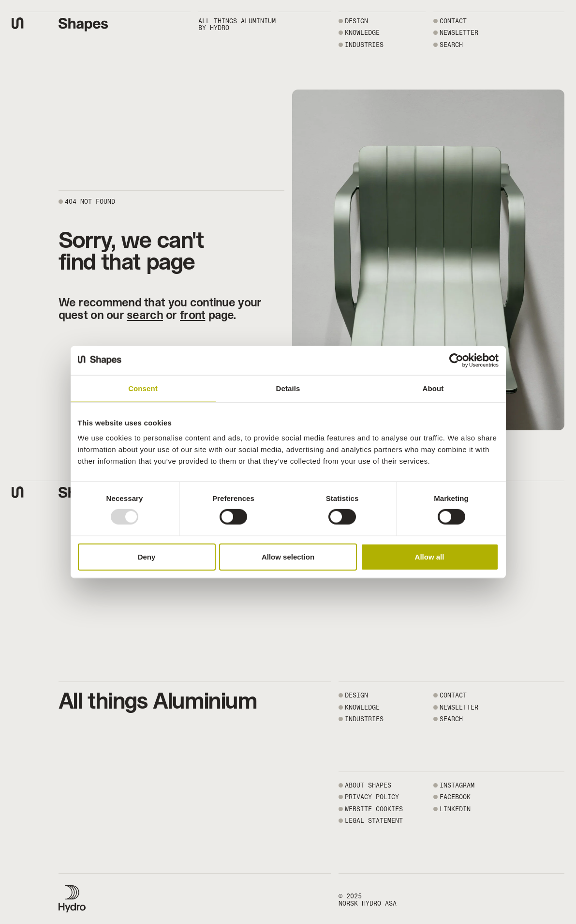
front (192, 315)
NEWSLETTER (459, 33)
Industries (364, 45)
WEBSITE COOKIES (374, 809)
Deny (147, 556)
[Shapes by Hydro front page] (83, 25)
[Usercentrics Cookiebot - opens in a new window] (456, 360)
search (145, 315)
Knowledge (362, 33)
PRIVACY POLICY (372, 797)
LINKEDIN (455, 809)
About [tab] (433, 388)
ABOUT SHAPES (368, 785)
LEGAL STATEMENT (374, 821)
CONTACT (453, 21)
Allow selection (288, 556)
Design (356, 21)
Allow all (430, 556)
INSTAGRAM (457, 785)
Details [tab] (288, 388)
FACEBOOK (455, 797)
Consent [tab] (143, 388)
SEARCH (451, 45)
